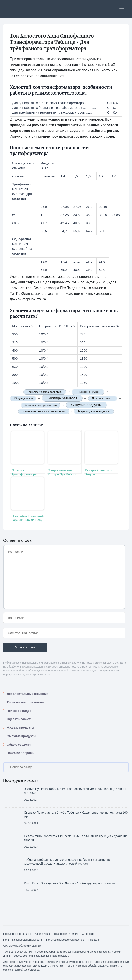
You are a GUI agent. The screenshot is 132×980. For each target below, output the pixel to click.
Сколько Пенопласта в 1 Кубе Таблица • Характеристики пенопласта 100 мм (76, 814)
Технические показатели (25, 702)
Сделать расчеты (20, 719)
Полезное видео (19, 711)
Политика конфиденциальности (23, 940)
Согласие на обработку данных (22, 946)
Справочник (43, 934)
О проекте (88, 934)
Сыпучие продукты (21, 736)
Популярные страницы (17, 934)
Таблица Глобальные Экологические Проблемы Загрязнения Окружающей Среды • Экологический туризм (67, 862)
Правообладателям (66, 934)
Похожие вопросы (21, 753)
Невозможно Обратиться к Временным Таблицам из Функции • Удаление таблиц (76, 838)
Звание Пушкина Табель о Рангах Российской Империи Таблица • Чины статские (75, 791)
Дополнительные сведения (28, 694)
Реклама (94, 940)
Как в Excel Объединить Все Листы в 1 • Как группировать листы (70, 883)
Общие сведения (20, 745)
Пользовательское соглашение (65, 940)
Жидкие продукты (20, 728)
